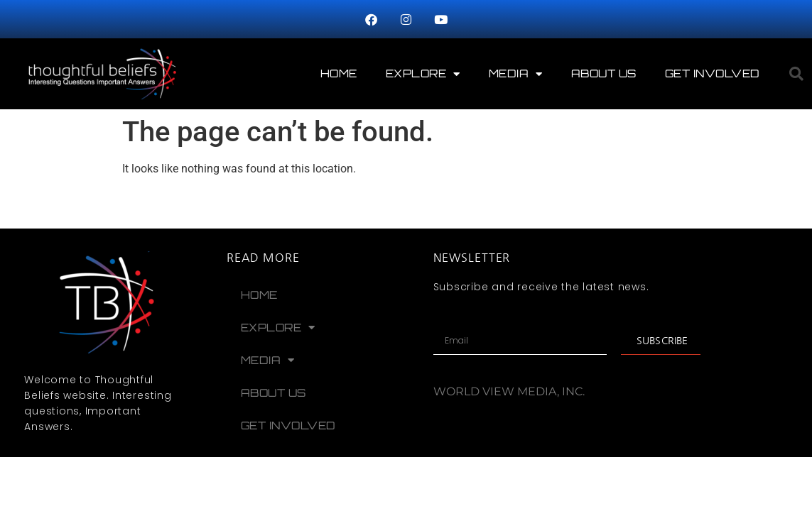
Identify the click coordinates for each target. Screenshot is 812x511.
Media (516, 74)
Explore (423, 74)
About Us (604, 73)
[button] (796, 74)
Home (339, 73)
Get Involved (713, 73)
